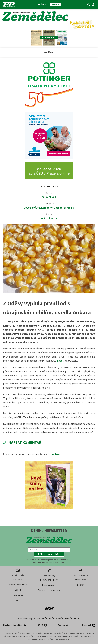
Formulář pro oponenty (49, 590)
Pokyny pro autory (49, 580)
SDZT (76, 618)
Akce (18, 600)
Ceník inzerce (80, 580)
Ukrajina (52, 218)
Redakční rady (49, 585)
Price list (80, 585)
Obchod (58, 208)
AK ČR (44, 618)
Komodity (47, 208)
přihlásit (57, 454)
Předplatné (18, 579)
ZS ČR (52, 618)
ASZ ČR (60, 618)
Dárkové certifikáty (18, 585)
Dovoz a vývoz (32, 208)
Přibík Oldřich (49, 197)
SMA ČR (68, 618)
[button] (49, 554)
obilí (44, 218)
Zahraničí (69, 208)
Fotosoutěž (18, 595)
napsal (61, 361)
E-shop (18, 590)
